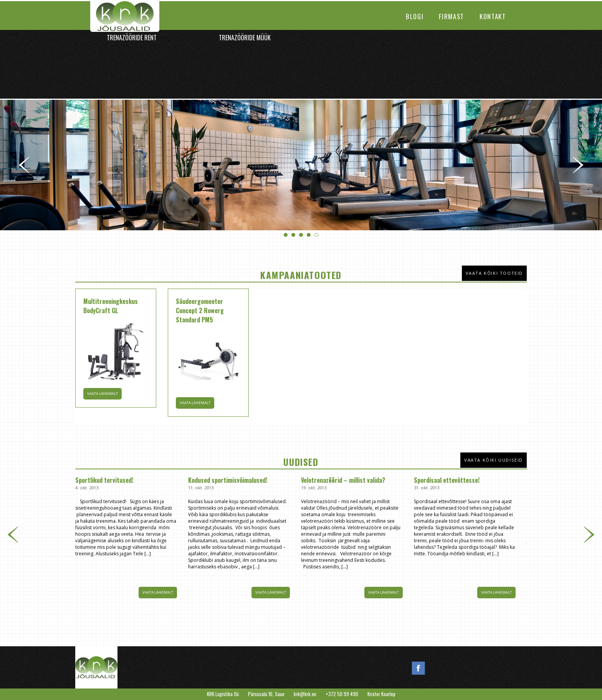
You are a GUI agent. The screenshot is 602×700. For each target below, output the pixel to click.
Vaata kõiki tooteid (494, 273)
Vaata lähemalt (158, 592)
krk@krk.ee (305, 694)
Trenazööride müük (245, 38)
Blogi (415, 16)
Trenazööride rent (132, 38)
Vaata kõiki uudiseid (494, 460)
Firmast (451, 16)
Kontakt (493, 16)
